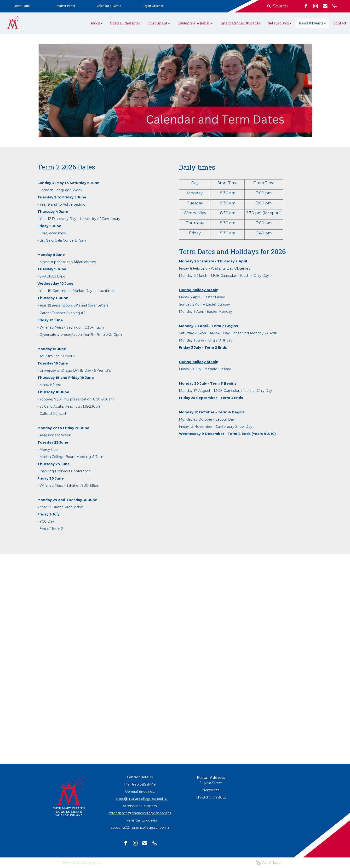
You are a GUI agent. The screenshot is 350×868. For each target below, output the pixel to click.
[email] (325, 6)
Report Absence (153, 6)
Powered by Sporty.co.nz (82, 862)
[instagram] (316, 6)
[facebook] (306, 6)
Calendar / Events (109, 6)
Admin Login (268, 862)
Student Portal (65, 6)
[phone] (335, 6)
